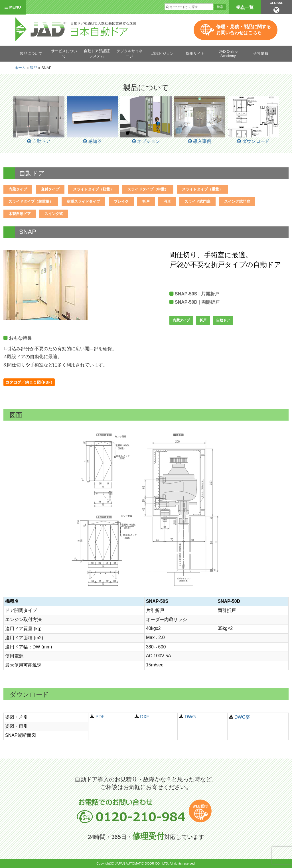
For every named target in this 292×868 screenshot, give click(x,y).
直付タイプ (50, 189)
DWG (190, 717)
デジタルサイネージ (130, 53)
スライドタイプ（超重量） (31, 201)
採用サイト (195, 53)
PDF (100, 717)
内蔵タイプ (18, 189)
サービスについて (64, 53)
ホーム (20, 68)
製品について (31, 53)
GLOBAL (276, 7)
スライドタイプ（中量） (148, 189)
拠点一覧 (245, 7)
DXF (145, 717)
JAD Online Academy (228, 54)
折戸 (146, 201)
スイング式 (54, 214)
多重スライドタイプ (83, 201)
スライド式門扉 (197, 201)
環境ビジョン (163, 53)
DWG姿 (242, 717)
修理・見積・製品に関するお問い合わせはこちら (244, 30)
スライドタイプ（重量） (202, 189)
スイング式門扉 (237, 201)
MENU (13, 7)
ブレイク (121, 201)
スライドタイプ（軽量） (93, 189)
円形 (167, 201)
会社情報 (261, 53)
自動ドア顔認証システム (97, 53)
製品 (34, 68)
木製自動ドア (20, 214)
